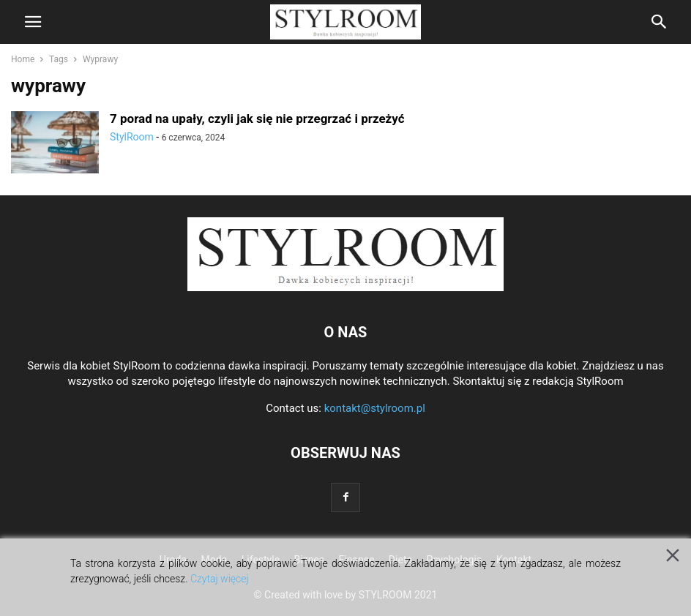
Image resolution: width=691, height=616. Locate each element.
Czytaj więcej (220, 579)
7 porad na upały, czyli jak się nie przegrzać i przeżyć (257, 119)
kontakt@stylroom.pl (375, 408)
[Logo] (345, 288)
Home (23, 59)
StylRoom (132, 137)
